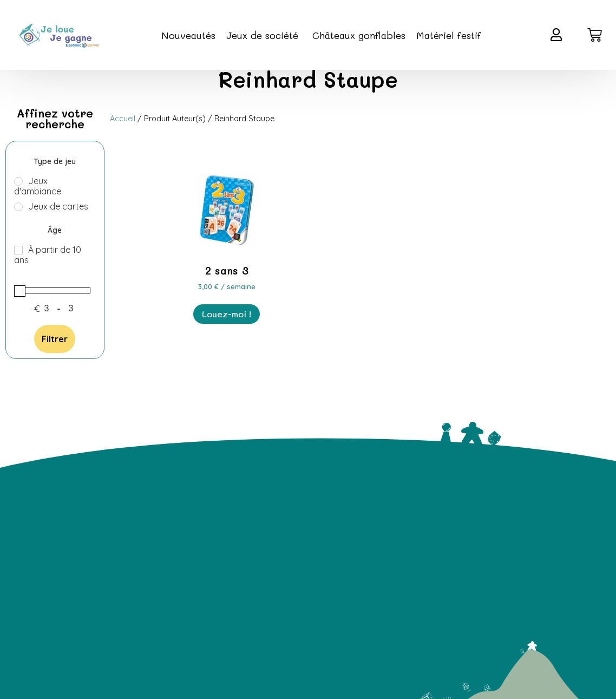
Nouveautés (188, 35)
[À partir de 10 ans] (18, 250)
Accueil (123, 119)
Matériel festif (449, 35)
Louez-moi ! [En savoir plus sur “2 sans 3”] (227, 314)
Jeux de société (264, 35)
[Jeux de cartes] (18, 207)
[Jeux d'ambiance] (18, 181)
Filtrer (55, 339)
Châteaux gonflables (359, 35)
